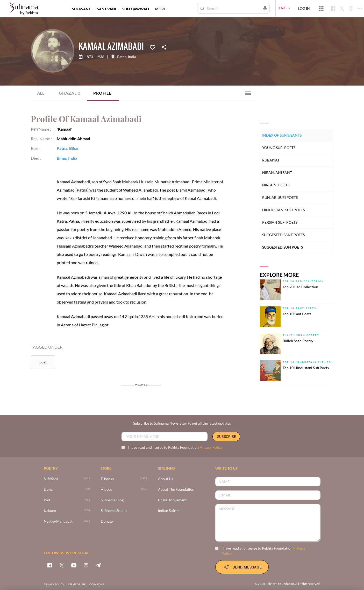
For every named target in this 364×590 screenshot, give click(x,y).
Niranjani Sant (277, 173)
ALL (41, 93)
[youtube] (74, 565)
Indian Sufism (169, 511)
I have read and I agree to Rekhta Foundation (172, 447)
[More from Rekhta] (321, 8)
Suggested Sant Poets (283, 235)
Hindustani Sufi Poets (283, 210)
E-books (107, 479)
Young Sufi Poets (279, 148)
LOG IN (304, 8)
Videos (106, 490)
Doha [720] (48, 490)
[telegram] (98, 565)
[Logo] (24, 9)
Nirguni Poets (276, 185)
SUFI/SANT (81, 9)
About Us (166, 479)
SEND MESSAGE (242, 567)
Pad (47, 500)
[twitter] (62, 565)
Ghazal (70, 93)
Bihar (74, 148)
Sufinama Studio (114, 511)
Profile (103, 93)
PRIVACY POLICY (54, 584)
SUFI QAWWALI (136, 9)
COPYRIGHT (97, 584)
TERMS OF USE (77, 584)
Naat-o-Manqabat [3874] (58, 521)
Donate (107, 521)
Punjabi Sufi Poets (280, 197)
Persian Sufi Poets (280, 222)
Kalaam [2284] (50, 511)
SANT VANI (106, 9)
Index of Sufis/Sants (282, 135)
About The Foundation (176, 490)
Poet (43, 362)
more (160, 9)
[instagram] (86, 565)
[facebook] (49, 565)
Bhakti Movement (172, 500)
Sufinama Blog (112, 500)
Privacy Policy (211, 447)
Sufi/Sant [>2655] (51, 479)
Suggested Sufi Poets (283, 247)
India (132, 57)
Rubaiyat (271, 160)
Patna (122, 57)
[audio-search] (265, 8)
